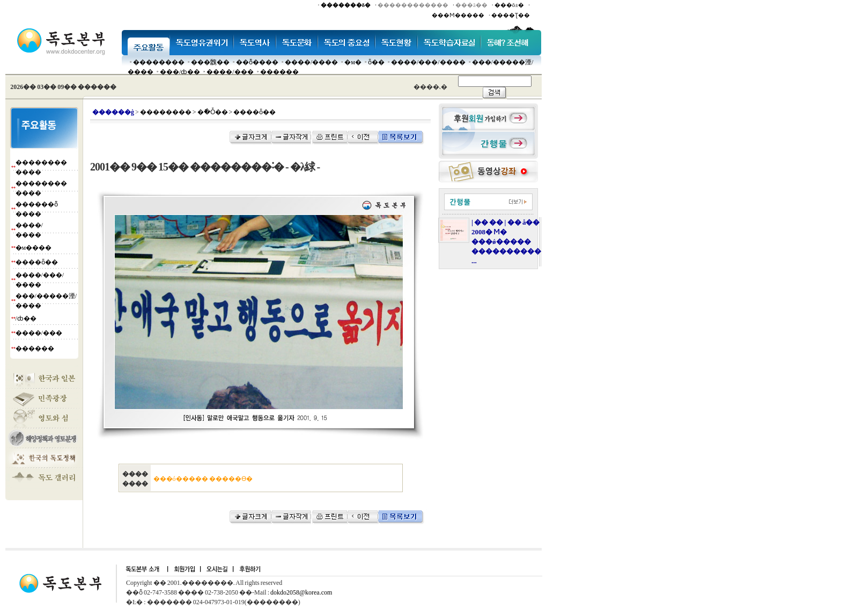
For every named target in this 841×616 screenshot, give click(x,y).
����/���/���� (428, 62)
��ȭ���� (257, 62)
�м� (353, 62)
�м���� (34, 248)
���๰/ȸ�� (180, 72)
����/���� (311, 62)
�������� (159, 62)
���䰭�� (210, 62)
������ (279, 72)
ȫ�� (376, 62)
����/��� (230, 72)
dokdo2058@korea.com (301, 592)
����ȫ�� (37, 262)
